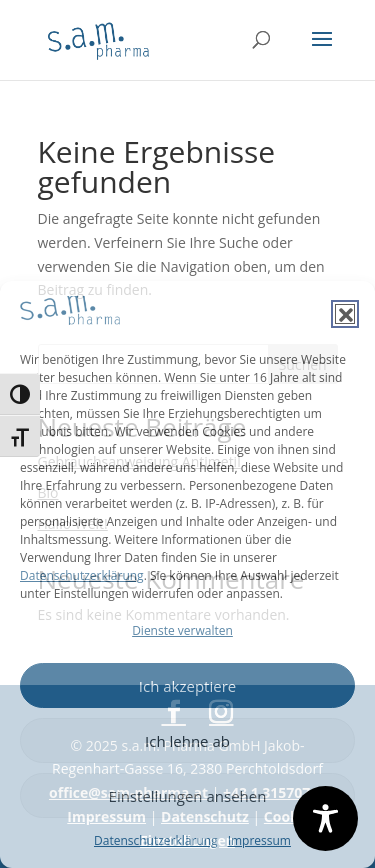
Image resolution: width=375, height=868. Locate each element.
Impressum (259, 840)
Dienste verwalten (182, 630)
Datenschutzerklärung (82, 575)
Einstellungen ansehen (188, 796)
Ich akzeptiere (187, 686)
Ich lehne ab (187, 741)
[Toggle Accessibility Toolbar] (325, 818)
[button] (345, 314)
